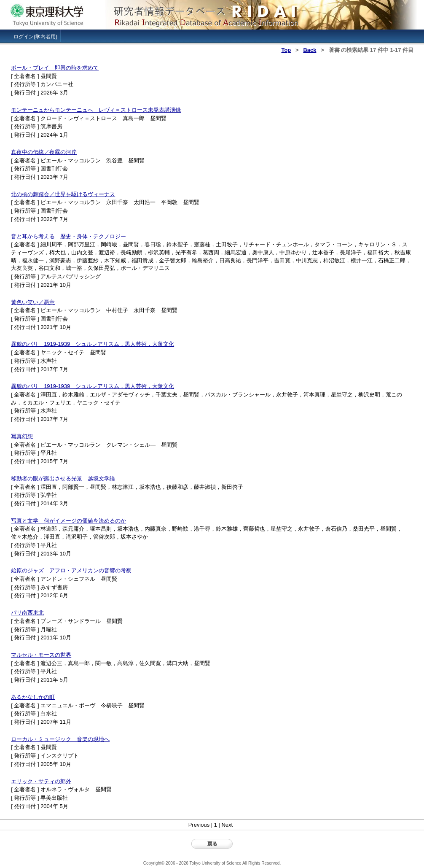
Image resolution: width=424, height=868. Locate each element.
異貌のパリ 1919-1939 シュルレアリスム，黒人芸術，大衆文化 (93, 344)
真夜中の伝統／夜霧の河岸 (44, 152)
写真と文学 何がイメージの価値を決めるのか (68, 521)
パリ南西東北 (27, 613)
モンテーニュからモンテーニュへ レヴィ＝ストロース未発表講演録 (96, 110)
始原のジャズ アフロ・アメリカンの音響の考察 (71, 570)
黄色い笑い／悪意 (33, 302)
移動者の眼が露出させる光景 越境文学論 (63, 478)
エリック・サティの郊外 (41, 781)
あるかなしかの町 (33, 697)
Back (310, 50)
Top (286, 50)
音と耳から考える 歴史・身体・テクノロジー (68, 236)
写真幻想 (22, 436)
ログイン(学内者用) (35, 37)
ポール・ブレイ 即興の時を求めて (55, 68)
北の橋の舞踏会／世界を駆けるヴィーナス (63, 194)
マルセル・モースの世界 (41, 655)
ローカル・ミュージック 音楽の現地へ (60, 739)
